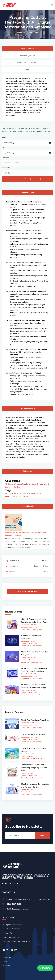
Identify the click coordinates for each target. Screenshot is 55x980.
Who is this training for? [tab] (27, 63)
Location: (5, 158)
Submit (43, 836)
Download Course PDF (27, 592)
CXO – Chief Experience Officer (33, 735)
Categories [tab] (28, 471)
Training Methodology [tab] (28, 69)
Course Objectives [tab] (27, 56)
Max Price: (6, 168)
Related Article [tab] (27, 506)
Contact (7, 966)
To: (3, 148)
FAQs (5, 961)
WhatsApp (45, 968)
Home (19, 33)
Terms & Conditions (11, 937)
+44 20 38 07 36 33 (14, 904)
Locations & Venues (11, 929)
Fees (35, 179)
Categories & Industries (13, 925)
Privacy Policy (9, 933)
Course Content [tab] (28, 193)
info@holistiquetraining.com (17, 909)
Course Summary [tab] (27, 49)
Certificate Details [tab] (27, 408)
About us (7, 957)
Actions (46, 179)
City (25, 179)
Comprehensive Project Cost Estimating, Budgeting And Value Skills (34, 768)
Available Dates (8, 179)
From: (4, 138)
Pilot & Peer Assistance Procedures (35, 720)
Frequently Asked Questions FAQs (17, 942)
